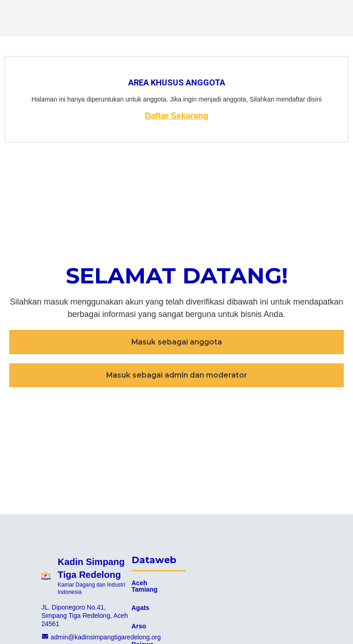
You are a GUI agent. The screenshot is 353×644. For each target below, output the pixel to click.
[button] (176, 342)
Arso (139, 626)
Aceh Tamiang (145, 586)
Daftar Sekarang (176, 116)
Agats (140, 608)
